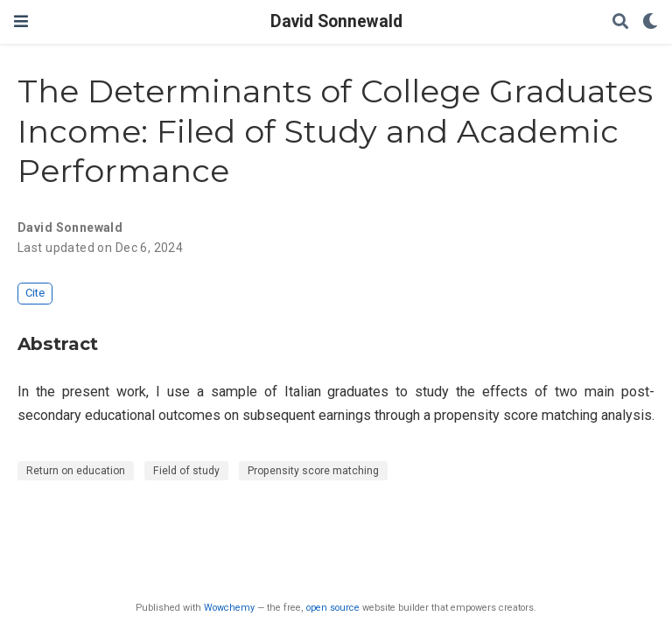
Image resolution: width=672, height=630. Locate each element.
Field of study (186, 471)
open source (333, 608)
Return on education (76, 471)
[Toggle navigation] (21, 21)
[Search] (620, 22)
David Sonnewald (336, 21)
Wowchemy (229, 608)
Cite (35, 293)
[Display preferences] (650, 22)
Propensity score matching (313, 471)
